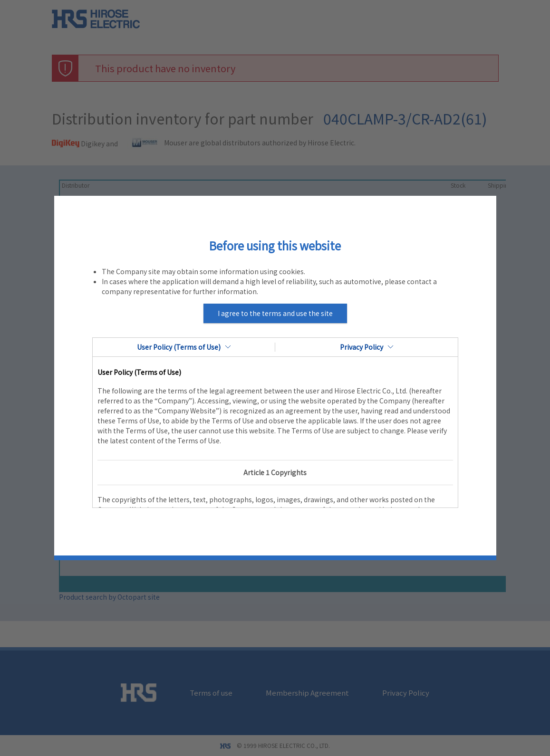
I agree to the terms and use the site (275, 313)
